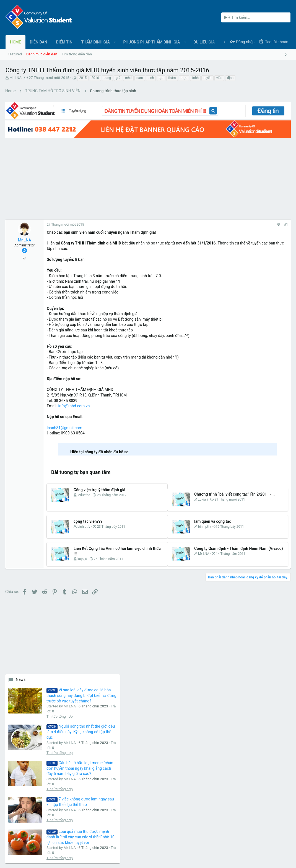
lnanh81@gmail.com (65, 417)
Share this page (249, 500)
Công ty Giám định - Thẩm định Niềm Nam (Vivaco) (169, 549)
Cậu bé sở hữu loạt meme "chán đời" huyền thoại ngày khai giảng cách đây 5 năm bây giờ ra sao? (268, 297)
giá (118, 78)
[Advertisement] (104, 168)
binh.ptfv (84, 522)
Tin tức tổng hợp (262, 229)
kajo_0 (82, 560)
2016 (95, 78)
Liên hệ (108, 738)
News (223, 176)
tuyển (207, 78)
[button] (115, 42)
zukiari (159, 494)
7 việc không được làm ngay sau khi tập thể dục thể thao (268, 344)
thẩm (172, 78)
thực (184, 78)
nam (140, 78)
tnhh (195, 78)
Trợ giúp (268, 841)
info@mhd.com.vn (74, 395)
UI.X (11, 841)
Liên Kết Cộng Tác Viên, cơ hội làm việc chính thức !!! (94, 549)
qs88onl (281, 470)
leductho (84, 490)
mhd (128, 78)
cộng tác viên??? (88, 516)
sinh (151, 78)
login (203, 727)
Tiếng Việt (30, 841)
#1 (197, 214)
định (230, 78)
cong (107, 78)
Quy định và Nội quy (207, 841)
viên (219, 78)
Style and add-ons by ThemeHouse (125, 858)
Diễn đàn (109, 727)
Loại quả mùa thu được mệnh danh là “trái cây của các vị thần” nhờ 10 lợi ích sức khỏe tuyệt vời (267, 391)
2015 (83, 78)
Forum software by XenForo (50, 858)
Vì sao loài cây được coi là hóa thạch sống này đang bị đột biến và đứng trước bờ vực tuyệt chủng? (268, 198)
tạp (161, 78)
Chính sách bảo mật (242, 841)
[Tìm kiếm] (256, 17)
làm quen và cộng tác (168, 516)
